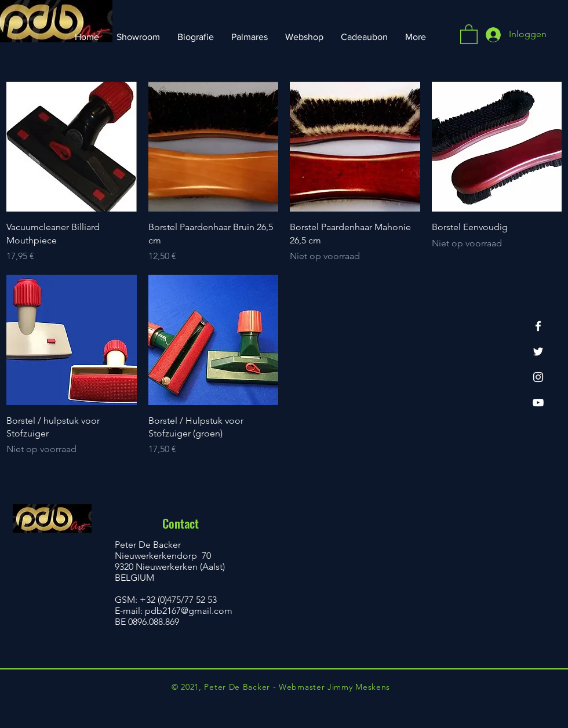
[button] (469, 34)
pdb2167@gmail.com (189, 611)
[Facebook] (538, 326)
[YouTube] (538, 403)
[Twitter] (538, 352)
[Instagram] (538, 377)
